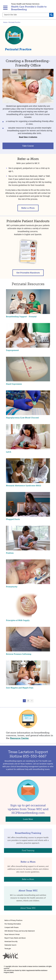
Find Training (28, 850)
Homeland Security (11, 942)
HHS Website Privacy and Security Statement (20, 931)
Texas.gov (8, 949)
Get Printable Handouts (28, 273)
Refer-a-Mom (28, 208)
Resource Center (19, 738)
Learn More (28, 819)
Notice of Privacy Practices (13, 921)
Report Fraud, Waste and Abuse (15, 938)
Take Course (28, 146)
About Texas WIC (28, 908)
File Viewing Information (13, 924)
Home (5, 23)
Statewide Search (10, 945)
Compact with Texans (12, 928)
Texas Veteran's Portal (12, 935)
